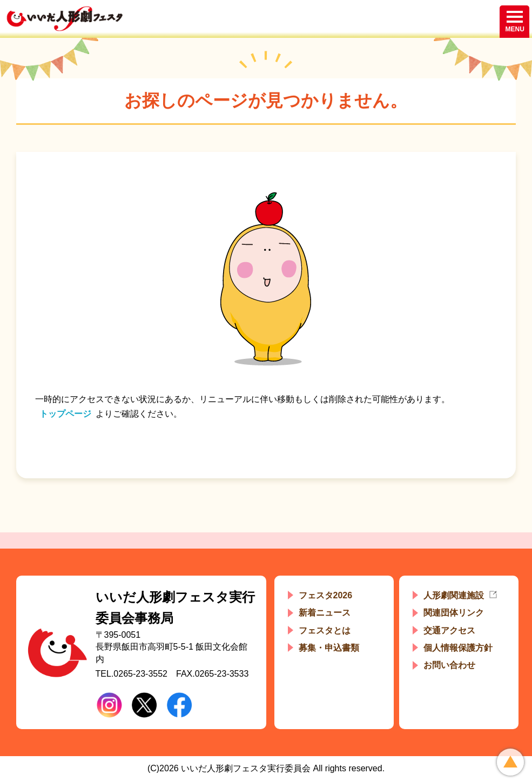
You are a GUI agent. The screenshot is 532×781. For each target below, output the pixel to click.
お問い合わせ (449, 665)
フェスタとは (325, 630)
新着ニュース (325, 613)
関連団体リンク (454, 613)
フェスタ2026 (326, 595)
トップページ (65, 414)
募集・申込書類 (329, 648)
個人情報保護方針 (458, 648)
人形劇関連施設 (454, 595)
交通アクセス (449, 630)
